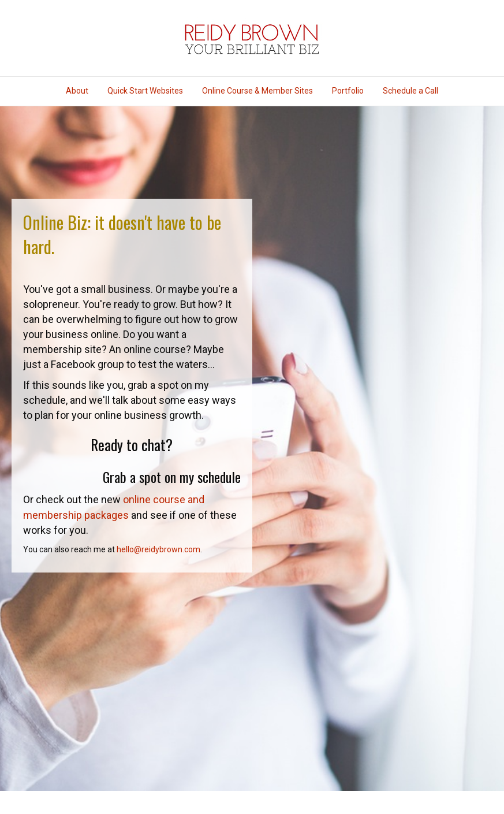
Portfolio (348, 91)
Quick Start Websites (145, 91)
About (77, 91)
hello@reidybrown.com (158, 549)
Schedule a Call (410, 91)
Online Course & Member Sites (257, 91)
